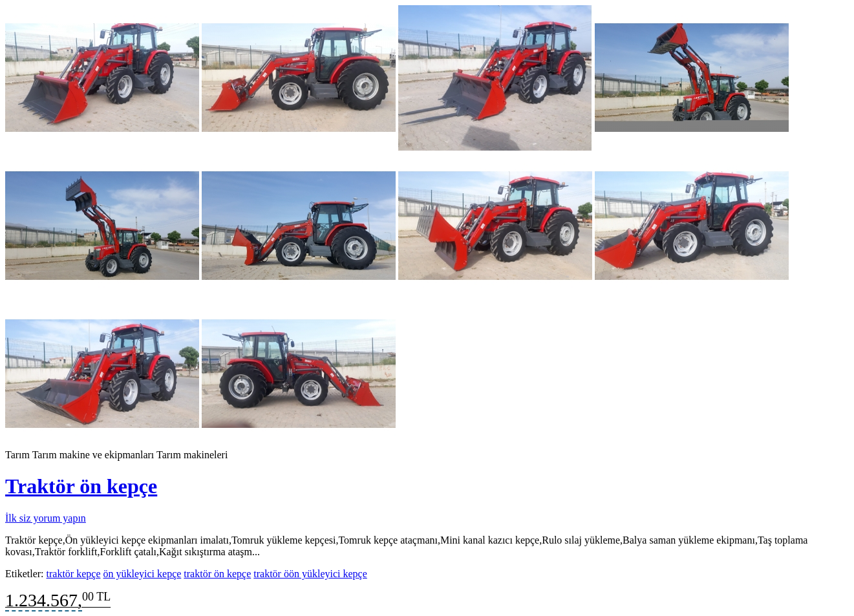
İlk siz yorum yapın (46, 518)
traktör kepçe (74, 574)
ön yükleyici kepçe (142, 574)
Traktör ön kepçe (81, 486)
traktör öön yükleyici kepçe (310, 574)
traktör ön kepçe (217, 574)
